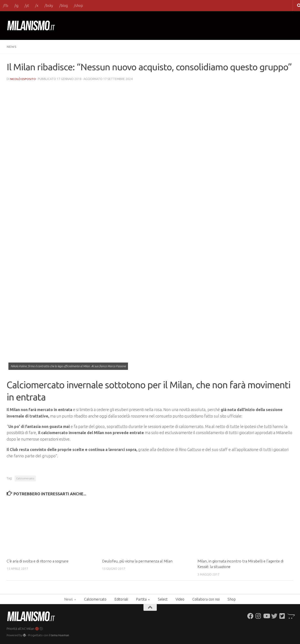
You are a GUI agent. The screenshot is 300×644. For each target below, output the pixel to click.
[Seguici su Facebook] (250, 616)
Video (180, 599)
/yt (27, 6)
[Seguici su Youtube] (266, 616)
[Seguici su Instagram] (258, 616)
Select (163, 599)
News (12, 47)
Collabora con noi (206, 599)
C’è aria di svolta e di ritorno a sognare (38, 561)
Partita (141, 599)
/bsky (49, 6)
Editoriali (121, 599)
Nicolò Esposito (23, 79)
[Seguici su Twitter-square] (282, 616)
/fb (6, 6)
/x (37, 6)
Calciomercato (25, 478)
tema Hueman (60, 635)
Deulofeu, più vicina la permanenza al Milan (138, 561)
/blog (64, 6)
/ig (16, 6)
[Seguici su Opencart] (290, 616)
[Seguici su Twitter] (274, 616)
